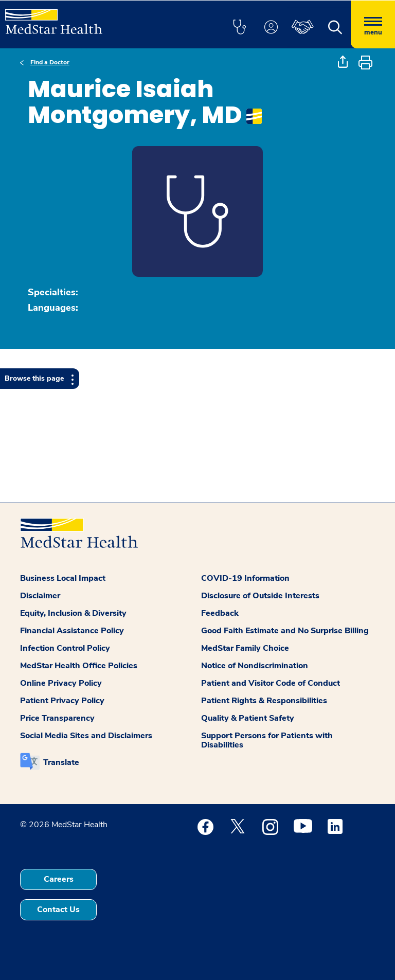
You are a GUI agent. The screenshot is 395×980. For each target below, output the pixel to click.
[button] (239, 28)
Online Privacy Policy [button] (61, 683)
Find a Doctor (50, 62)
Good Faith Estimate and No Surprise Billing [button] (285, 631)
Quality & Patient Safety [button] (248, 718)
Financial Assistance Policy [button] (72, 631)
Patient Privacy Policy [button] (62, 701)
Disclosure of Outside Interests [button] (260, 596)
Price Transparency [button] (57, 718)
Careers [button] (59, 879)
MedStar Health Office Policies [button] (79, 666)
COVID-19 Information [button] (245, 578)
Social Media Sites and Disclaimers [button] (86, 736)
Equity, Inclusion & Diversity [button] (73, 613)
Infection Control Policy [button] (65, 648)
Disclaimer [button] (40, 596)
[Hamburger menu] (373, 24)
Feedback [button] (220, 613)
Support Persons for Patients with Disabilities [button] (267, 740)
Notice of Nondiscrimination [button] (255, 666)
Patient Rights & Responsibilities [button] (264, 701)
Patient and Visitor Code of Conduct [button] (271, 683)
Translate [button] (61, 762)
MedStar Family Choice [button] (245, 648)
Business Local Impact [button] (63, 578)
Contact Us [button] (58, 910)
